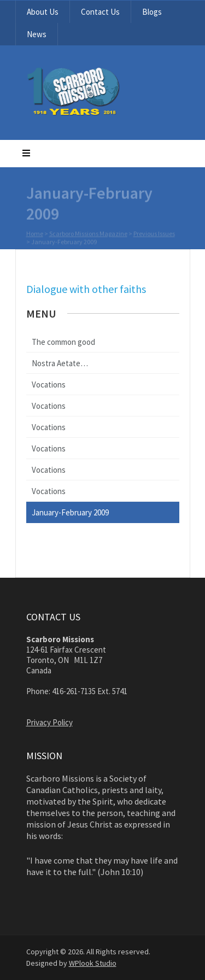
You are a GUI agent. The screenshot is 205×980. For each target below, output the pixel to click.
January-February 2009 (70, 512)
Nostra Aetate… (60, 363)
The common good (63, 342)
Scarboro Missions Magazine (88, 234)
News (37, 34)
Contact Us (100, 12)
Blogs (152, 12)
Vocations (49, 385)
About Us (43, 12)
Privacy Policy (49, 722)
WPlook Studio (93, 963)
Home (35, 234)
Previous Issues (154, 234)
